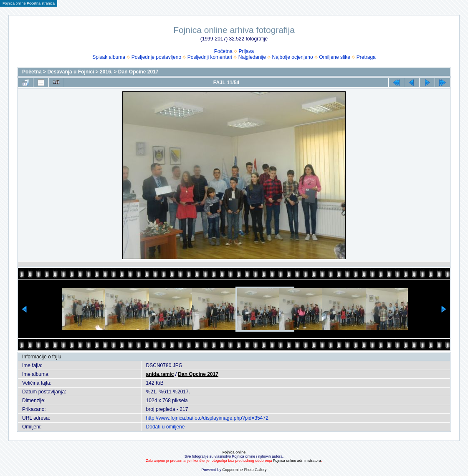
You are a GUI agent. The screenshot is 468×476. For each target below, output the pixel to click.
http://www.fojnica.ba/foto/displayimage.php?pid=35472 (207, 418)
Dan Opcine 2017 (138, 72)
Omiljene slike (335, 57)
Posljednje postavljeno (156, 57)
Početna (223, 51)
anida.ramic (160, 374)
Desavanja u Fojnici (71, 72)
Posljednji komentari (210, 57)
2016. (106, 72)
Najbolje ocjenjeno (293, 57)
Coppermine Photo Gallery (244, 470)
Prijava (247, 51)
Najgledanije (252, 57)
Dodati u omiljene (166, 427)
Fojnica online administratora (297, 461)
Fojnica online (234, 452)
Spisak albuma (109, 57)
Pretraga (366, 57)
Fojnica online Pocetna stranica (29, 3)
